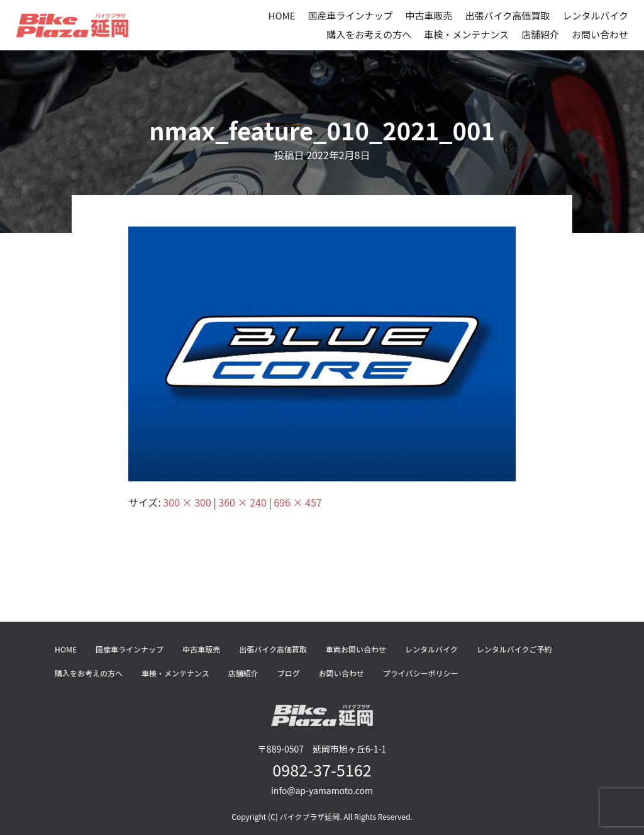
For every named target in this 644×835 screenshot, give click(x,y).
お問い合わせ (600, 34)
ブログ (289, 673)
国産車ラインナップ (351, 15)
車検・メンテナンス (466, 34)
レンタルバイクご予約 (514, 649)
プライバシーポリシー (421, 673)
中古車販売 (429, 15)
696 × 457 (297, 502)
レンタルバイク (595, 15)
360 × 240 (242, 502)
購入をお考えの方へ (369, 34)
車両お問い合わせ (356, 649)
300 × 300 (187, 502)
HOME (281, 15)
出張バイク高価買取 (508, 15)
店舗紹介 (540, 34)
